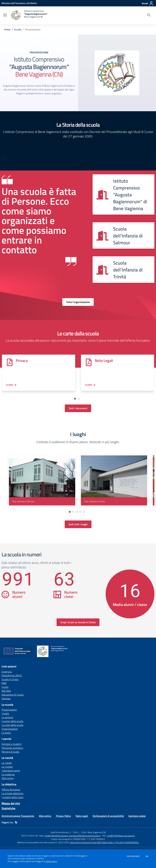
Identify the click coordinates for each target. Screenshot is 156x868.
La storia (6, 733)
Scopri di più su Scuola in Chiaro (78, 622)
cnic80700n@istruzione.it (56, 836)
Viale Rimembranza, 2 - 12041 (65, 832)
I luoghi (5, 713)
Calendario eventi (11, 771)
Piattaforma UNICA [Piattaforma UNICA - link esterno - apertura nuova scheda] (12, 675)
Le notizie (7, 763)
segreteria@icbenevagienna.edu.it (85, 836)
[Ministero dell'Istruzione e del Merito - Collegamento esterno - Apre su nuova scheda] (19, 3)
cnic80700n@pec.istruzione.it (121, 836)
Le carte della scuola (12, 725)
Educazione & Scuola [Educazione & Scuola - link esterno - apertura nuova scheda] (13, 695)
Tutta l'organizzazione (78, 302)
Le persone (7, 717)
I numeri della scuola (12, 721)
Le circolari (7, 767)
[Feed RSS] (16, 822)
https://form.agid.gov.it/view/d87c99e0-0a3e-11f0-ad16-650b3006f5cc (105, 842)
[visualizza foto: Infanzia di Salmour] (42, 480)
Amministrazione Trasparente (18, 816)
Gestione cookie (137, 816)
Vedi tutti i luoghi (78, 524)
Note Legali (103, 360)
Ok (147, 856)
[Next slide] (152, 158)
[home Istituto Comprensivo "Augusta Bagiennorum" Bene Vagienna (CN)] (29, 15)
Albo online (8, 778)
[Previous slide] (4, 158)
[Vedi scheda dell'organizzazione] (123, 194)
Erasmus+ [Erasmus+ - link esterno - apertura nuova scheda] (7, 672)
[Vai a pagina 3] (77, 512)
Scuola (18, 29)
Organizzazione (10, 729)
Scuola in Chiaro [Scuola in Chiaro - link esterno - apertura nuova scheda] (10, 679)
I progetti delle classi (12, 797)
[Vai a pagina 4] (80, 512)
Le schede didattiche (13, 793)
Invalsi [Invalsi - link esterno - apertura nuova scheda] (5, 687)
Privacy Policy (63, 816)
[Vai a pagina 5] (84, 512)
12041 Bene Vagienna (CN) (93, 832)
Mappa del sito (11, 803)
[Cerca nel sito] (149, 15)
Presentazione (9, 710)
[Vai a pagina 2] (79, 399)
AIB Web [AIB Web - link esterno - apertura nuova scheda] (6, 691)
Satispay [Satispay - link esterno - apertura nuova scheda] (6, 698)
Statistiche (8, 808)
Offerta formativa (11, 790)
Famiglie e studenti (12, 744)
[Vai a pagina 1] (75, 399)
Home (7, 29)
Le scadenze (8, 774)
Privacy (22, 360)
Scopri (10, 385)
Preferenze (133, 856)
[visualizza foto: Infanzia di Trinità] (114, 480)
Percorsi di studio (10, 752)
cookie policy (51, 861)
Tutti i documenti (78, 408)
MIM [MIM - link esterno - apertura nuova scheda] (4, 683)
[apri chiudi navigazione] (5, 15)
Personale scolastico (12, 748)
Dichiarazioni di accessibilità (108, 816)
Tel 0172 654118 (29, 836)
